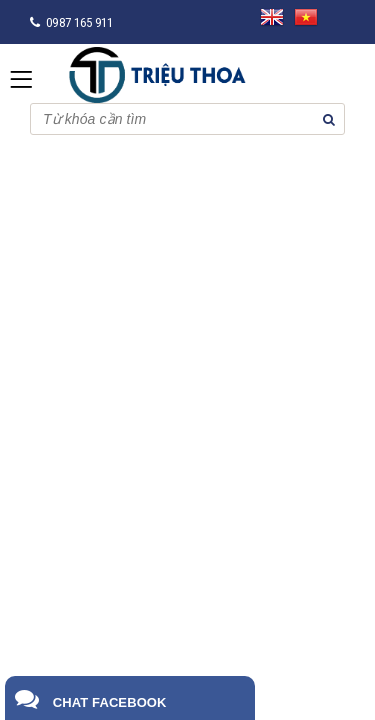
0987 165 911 (79, 22)
